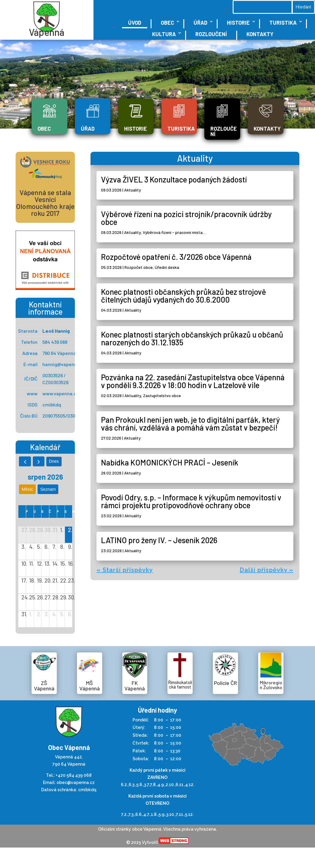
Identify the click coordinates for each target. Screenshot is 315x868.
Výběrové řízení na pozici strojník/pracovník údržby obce (186, 218)
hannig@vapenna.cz (64, 364)
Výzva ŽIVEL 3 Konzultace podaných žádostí (174, 179)
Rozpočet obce (139, 267)
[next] (39, 461)
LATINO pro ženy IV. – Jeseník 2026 (159, 540)
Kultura (164, 34)
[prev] (25, 461)
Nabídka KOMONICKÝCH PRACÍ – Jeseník (170, 462)
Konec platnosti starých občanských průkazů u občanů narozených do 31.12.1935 (192, 338)
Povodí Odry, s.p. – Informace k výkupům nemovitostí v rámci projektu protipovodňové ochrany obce (191, 501)
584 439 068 (55, 342)
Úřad (200, 23)
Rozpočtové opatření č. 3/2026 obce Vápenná (176, 257)
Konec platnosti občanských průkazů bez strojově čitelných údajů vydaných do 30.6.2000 (183, 296)
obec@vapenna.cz (76, 782)
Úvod (135, 23)
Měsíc (28, 489)
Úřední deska (167, 267)
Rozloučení (211, 34)
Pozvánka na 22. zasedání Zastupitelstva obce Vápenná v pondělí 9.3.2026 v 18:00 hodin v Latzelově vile (193, 381)
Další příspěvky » (267, 570)
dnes (54, 461)
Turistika (283, 23)
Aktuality (133, 190)
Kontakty (260, 34)
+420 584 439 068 (74, 775)
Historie (238, 23)
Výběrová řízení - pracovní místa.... (174, 232)
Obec (167, 23)
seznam (48, 489)
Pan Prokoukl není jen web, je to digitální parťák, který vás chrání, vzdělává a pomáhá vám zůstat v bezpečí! (190, 423)
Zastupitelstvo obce (162, 395)
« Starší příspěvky (125, 570)
